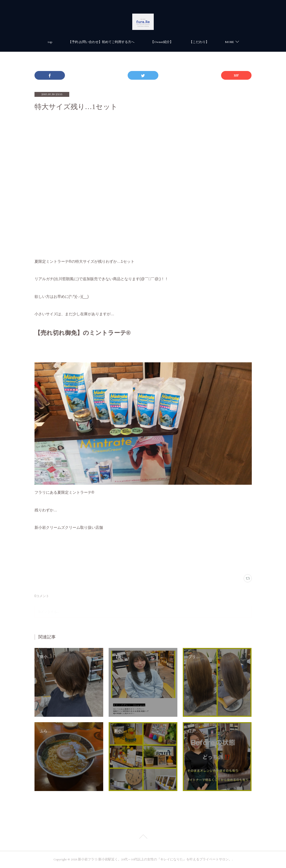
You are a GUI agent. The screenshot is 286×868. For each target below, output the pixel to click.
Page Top (143, 838)
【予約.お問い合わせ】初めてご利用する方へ (101, 42)
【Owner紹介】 (162, 42)
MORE (229, 42)
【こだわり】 (199, 42)
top (50, 42)
